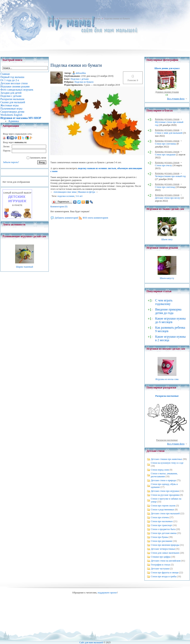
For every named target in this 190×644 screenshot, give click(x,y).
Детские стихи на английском (166, 561)
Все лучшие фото (176, 99)
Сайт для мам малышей (91, 642)
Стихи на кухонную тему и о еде (167, 463)
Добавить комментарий (66, 218)
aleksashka (81, 73)
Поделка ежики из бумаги (117, 19)
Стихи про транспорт (162, 525)
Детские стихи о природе (163, 480)
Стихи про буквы (160, 537)
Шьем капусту (167, 278)
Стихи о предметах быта (163, 529)
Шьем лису (167, 239)
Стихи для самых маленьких (165, 553)
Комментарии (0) (59, 207)
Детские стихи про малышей (165, 513)
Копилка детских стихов (167, 119)
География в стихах (161, 565)
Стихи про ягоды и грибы (164, 576)
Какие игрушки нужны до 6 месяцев (170, 320)
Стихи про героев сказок (163, 506)
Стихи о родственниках (163, 510)
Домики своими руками (167, 92)
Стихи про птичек (160, 517)
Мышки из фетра (87, 192)
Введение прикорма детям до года (168, 311)
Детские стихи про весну (168, 198)
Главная (51, 19)
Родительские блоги (69, 19)
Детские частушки (160, 569)
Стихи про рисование (162, 541)
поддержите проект (107, 593)
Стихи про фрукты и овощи (165, 573)
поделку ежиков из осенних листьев (97, 168)
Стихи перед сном (160, 470)
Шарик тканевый (24, 267)
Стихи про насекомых (162, 521)
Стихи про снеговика (166, 144)
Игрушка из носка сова (167, 379)
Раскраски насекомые (167, 440)
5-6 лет (79, 196)
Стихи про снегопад (165, 187)
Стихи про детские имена (164, 533)
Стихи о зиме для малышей (169, 133)
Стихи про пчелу (163, 165)
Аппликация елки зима (65, 192)
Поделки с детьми (91, 19)
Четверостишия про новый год (170, 176)
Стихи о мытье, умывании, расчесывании (164, 475)
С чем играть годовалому (164, 302)
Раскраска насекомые (167, 396)
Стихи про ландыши (165, 155)
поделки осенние (66, 196)
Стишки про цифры (161, 557)
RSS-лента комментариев (95, 218)
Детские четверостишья (163, 549)
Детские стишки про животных (167, 459)
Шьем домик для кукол (167, 68)
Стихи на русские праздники (165, 495)
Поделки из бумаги (84, 82)
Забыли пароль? (11, 162)
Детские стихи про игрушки (165, 491)
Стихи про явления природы (165, 545)
